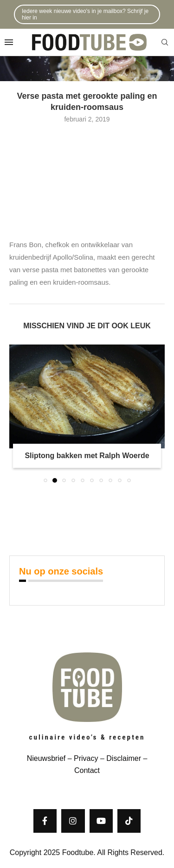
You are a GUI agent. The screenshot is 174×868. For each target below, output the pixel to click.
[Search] (165, 43)
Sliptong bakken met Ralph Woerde (87, 456)
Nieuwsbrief (46, 758)
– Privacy (82, 758)
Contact (87, 770)
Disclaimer (124, 758)
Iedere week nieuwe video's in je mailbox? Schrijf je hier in (85, 14)
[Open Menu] (9, 42)
